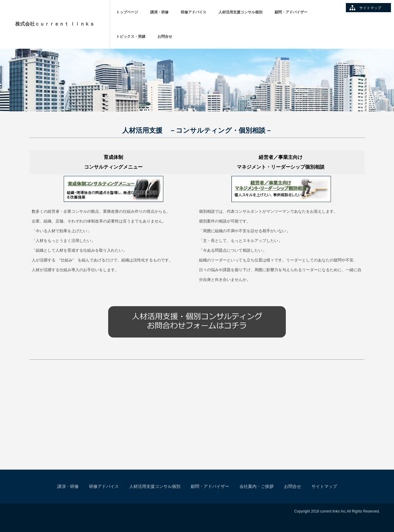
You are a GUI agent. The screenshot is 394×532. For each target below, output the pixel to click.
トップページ (127, 12)
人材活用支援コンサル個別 (240, 12)
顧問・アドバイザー (291, 12)
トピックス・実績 (131, 37)
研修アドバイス (193, 12)
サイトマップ (370, 8)
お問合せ (165, 37)
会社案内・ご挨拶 (257, 486)
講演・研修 (159, 12)
